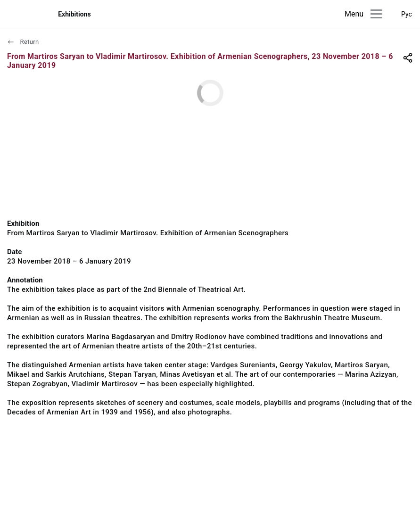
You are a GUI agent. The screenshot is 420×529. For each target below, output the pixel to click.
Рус (407, 14)
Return (23, 42)
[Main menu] (376, 14)
